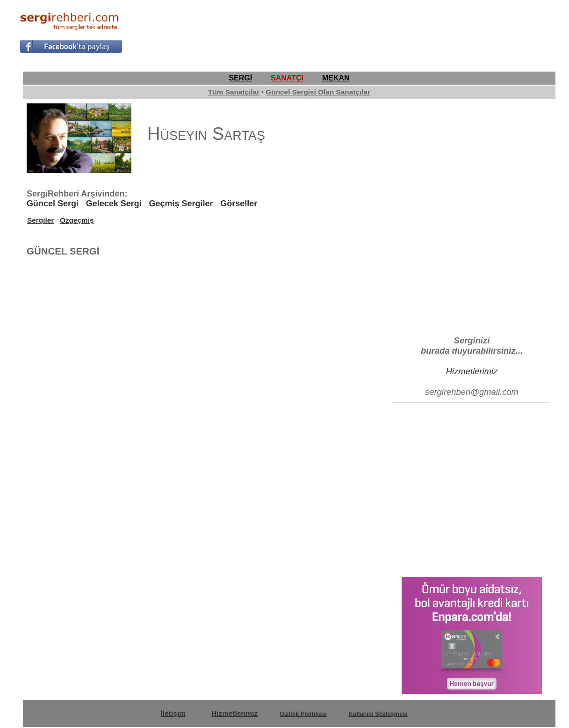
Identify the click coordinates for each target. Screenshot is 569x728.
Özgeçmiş (77, 220)
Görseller (239, 204)
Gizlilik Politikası (303, 714)
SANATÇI (287, 78)
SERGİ (240, 78)
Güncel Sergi (54, 204)
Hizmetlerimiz (472, 371)
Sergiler (40, 220)
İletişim (173, 713)
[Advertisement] (379, 31)
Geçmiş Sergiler (182, 204)
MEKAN (336, 78)
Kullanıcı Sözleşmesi (378, 714)
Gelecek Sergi (115, 204)
